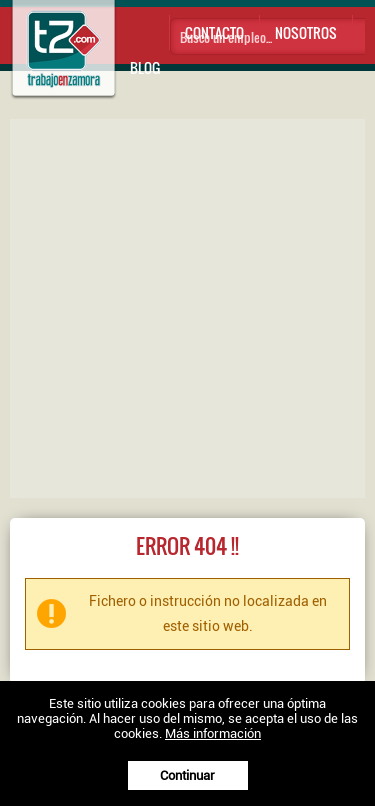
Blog (145, 67)
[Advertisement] (187, 306)
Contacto (214, 32)
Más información (213, 733)
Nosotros (306, 32)
